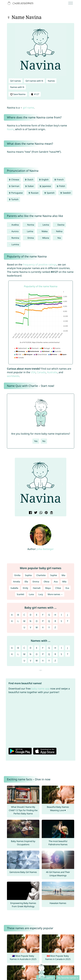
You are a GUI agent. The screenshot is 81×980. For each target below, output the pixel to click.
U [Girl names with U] (24, 627)
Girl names (16, 81)
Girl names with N (34, 81)
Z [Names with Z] (55, 661)
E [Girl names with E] (37, 615)
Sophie (54, 575)
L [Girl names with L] (18, 621)
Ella (26, 582)
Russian (33, 193)
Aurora (15, 231)
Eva (67, 588)
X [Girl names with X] (43, 627)
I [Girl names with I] (61, 615)
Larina (30, 231)
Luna (31, 594)
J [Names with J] (68, 648)
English (44, 180)
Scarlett (20, 594)
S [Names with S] (61, 654)
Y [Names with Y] (49, 661)
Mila (64, 582)
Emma (36, 582)
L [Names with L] (18, 654)
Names (51, 81)
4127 (35, 94)
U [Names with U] (24, 661)
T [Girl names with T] (68, 621)
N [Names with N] (30, 654)
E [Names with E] (37, 648)
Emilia (17, 575)
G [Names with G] (49, 648)
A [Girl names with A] (12, 615)
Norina (31, 225)
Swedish (65, 193)
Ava (56, 582)
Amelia (17, 582)
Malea (45, 231)
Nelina (59, 231)
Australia (52, 372)
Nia (59, 238)
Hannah (37, 588)
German (14, 186)
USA (33, 372)
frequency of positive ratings (40, 264)
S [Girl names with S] (61, 621)
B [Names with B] (18, 648)
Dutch (29, 180)
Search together (46, 978)
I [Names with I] (61, 648)
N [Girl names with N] (30, 621)
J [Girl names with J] (68, 615)
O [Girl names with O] (37, 621)
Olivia (46, 582)
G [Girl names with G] (49, 615)
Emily (25, 588)
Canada (41, 372)
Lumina (15, 244)
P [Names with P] (43, 654)
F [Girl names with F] (43, 615)
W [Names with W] (37, 661)
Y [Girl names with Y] (49, 627)
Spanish (49, 193)
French (59, 180)
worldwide (13, 376)
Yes (36, 441)
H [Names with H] (55, 648)
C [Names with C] (24, 648)
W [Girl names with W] (37, 627)
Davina (61, 225)
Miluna (46, 238)
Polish (61, 186)
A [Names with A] (12, 648)
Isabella (14, 588)
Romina (15, 238)
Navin (10, 129)
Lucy (41, 594)
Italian (29, 186)
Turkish (14, 199)
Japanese (45, 186)
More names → (55, 594)
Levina (46, 225)
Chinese (14, 180)
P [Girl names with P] (43, 621)
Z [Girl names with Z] (55, 627)
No (44, 441)
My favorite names (67, 978)
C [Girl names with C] (24, 615)
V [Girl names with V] (31, 627)
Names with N (17, 87)
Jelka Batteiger (45, 549)
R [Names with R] (55, 654)
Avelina (15, 225)
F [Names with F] (43, 648)
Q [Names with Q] (49, 654)
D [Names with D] (31, 648)
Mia (63, 575)
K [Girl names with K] (12, 621)
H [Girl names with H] (55, 615)
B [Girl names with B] (18, 615)
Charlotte (41, 575)
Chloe (58, 588)
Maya (48, 588)
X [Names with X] (43, 661)
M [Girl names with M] (24, 621)
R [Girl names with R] (55, 621)
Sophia (28, 575)
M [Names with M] (24, 654)
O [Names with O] (37, 654)
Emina (31, 238)
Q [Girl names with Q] (49, 621)
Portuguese (16, 193)
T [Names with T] (68, 654)
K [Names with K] (12, 654)
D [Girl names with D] (31, 615)
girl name (28, 108)
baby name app (40, 688)
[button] (19, 484)
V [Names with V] (31, 661)
